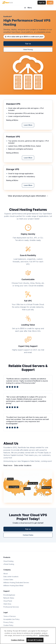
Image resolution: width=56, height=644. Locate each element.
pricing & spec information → (35, 196)
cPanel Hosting (9, 564)
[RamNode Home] (8, 3)
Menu (31, 8)
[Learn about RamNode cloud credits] (24, 37)
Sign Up (42, 3)
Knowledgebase (9, 595)
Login (50, 3)
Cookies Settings (18, 640)
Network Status (9, 598)
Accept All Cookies (35, 640)
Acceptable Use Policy (11, 619)
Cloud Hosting (8, 561)
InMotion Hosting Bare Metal (13, 586)
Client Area (7, 604)
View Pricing (28, 50)
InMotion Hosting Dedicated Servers (16, 583)
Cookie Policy (8, 625)
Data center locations (23, 465)
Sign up (28, 44)
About (6, 574)
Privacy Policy (8, 622)
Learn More (28, 125)
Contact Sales (28, 535)
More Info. (37, 331)
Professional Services (11, 607)
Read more (8, 465)
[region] (28, 636)
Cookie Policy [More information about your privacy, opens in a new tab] (44, 635)
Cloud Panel (8, 601)
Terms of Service (10, 616)
